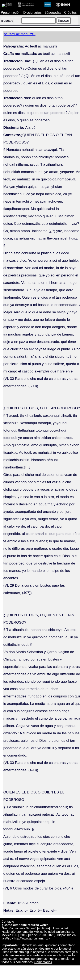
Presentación (11, 13)
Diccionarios (32, 13)
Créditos (70, 13)
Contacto (8, 922)
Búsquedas (53, 13)
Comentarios (43, 962)
